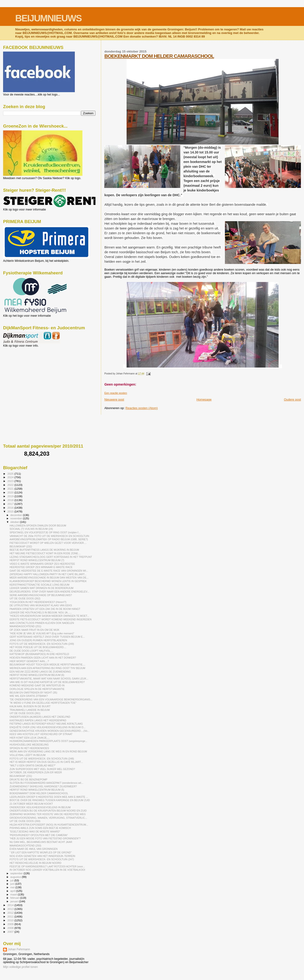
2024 (11, 477)
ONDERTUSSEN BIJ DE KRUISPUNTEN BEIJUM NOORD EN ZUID (48, 811)
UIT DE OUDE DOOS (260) (25, 821)
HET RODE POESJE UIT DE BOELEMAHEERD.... (38, 647)
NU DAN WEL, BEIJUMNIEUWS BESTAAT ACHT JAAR (41, 842)
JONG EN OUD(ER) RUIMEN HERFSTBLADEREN (38, 640)
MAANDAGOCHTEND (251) (25, 626)
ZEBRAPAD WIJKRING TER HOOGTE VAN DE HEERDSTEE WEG (48, 814)
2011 (11, 916)
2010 (11, 920)
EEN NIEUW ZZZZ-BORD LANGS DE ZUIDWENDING (40, 672)
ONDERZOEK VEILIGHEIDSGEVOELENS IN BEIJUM (40, 807)
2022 (11, 485)
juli (12, 880)
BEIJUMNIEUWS (48, 18)
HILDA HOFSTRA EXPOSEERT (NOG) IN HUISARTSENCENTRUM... (49, 825)
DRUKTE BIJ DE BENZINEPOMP (28, 779)
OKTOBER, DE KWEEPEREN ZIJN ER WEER (36, 772)
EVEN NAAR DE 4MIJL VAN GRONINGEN (33, 849)
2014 (11, 905)
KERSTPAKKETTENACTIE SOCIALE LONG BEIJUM (39, 585)
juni (13, 884)
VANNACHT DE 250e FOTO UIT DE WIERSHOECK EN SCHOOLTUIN (49, 536)
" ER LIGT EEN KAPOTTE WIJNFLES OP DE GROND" (41, 852)
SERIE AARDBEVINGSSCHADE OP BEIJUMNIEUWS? (41, 595)
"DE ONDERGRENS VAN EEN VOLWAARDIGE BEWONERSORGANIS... (51, 699)
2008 (11, 928)
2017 (11, 504)
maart (14, 894)
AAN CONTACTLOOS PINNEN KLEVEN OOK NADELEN (42, 623)
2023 (11, 481)
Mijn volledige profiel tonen (20, 967)
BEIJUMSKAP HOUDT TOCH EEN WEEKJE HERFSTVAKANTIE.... (47, 664)
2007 (11, 932)
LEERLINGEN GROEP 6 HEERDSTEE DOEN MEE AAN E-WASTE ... (49, 797)
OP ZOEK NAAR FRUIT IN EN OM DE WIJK (34, 630)
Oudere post (292, 399)
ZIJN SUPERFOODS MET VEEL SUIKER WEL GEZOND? (42, 769)
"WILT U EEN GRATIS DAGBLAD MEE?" (33, 765)
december (17, 515)
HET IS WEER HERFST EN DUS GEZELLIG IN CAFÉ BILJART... (46, 762)
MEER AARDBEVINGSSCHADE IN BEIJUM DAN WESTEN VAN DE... (49, 578)
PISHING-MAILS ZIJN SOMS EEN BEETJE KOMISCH (40, 828)
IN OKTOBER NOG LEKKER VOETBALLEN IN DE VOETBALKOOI (47, 870)
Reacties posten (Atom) (142, 408)
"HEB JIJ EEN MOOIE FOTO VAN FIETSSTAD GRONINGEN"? (45, 838)
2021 (11, 489)
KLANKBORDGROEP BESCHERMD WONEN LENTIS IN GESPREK (48, 581)
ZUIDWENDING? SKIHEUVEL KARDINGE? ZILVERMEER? (43, 786)
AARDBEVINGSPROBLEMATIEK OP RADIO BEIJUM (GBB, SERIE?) (49, 539)
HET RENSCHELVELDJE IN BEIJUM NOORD (35, 863)
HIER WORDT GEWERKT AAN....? (29, 661)
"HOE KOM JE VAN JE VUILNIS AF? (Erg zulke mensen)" (42, 633)
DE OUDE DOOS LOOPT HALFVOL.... (31, 651)
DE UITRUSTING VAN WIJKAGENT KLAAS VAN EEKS (41, 605)
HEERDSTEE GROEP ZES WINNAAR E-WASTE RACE (41, 567)
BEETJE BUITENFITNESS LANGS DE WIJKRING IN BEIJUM (44, 550)
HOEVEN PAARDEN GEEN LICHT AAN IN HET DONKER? (43, 658)
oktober (15, 522)
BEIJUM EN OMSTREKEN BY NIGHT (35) (33, 693)
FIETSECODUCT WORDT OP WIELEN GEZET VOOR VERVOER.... (48, 543)
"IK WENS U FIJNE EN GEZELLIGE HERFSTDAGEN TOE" (43, 703)
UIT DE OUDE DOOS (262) (25, 598)
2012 (11, 913)
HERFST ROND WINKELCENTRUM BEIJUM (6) (37, 675)
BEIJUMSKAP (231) (21, 776)
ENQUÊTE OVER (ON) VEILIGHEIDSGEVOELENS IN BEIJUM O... (47, 727)
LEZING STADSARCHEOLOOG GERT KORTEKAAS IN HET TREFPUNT (51, 557)
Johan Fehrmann (19, 949)
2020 (11, 492)
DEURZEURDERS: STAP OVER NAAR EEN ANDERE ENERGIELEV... (49, 592)
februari (15, 898)
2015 (11, 511)
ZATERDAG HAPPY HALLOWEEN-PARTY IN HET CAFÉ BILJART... (48, 574)
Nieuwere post (114, 399)
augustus (16, 877)
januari (15, 901)
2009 (11, 924)
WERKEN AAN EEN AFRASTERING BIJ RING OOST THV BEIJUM (47, 668)
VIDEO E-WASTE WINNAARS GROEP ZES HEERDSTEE (42, 564)
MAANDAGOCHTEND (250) (25, 846)
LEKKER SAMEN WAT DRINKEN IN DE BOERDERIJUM (41, 588)
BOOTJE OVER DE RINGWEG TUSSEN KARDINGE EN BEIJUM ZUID (50, 800)
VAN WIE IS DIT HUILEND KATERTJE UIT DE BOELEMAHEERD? (47, 682)
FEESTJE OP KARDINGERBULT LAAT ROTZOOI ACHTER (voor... (47, 866)
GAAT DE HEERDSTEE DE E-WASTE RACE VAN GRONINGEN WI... (49, 571)
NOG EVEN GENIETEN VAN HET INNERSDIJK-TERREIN (42, 856)
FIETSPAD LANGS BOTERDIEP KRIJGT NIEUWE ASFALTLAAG (46, 724)
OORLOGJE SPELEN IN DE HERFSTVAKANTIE (37, 689)
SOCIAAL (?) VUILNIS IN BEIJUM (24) (31, 529)
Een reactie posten (116, 393)
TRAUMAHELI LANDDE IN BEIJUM (30, 710)
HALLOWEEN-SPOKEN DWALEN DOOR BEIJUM (38, 526)
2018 (11, 500)
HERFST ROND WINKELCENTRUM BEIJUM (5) (37, 790)
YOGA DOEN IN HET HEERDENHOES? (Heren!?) (38, 602)
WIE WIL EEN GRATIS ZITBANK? (29, 696)
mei (13, 887)
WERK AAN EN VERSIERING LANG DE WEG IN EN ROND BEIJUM (48, 751)
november (17, 518)
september (17, 873)
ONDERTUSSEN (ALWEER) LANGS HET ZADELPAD (40, 717)
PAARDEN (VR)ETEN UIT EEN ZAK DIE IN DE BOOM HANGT (45, 609)
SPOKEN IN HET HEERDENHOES (29, 748)
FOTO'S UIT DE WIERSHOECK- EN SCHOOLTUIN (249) (42, 644)
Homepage (204, 399)
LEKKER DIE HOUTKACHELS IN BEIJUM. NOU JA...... (41, 612)
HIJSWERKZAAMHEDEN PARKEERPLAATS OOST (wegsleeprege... (48, 741)
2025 (11, 474)
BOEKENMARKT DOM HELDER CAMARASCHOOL (159, 56)
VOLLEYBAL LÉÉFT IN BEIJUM (28, 755)
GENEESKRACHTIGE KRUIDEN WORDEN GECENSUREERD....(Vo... (49, 731)
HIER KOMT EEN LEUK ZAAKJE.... (30, 738)
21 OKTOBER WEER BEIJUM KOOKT (31, 804)
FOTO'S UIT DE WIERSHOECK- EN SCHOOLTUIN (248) (42, 759)
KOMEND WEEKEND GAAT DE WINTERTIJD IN (37, 685)
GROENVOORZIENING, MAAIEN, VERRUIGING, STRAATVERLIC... (48, 818)
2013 (11, 909)
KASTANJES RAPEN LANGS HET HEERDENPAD (38, 720)
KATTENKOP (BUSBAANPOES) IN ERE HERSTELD (39, 654)
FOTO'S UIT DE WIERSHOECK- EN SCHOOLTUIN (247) (42, 859)
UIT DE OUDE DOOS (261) (25, 713)
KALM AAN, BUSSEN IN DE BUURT (30, 706)
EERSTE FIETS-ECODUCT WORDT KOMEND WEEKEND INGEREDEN (50, 619)
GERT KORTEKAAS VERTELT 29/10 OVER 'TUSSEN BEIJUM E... (47, 637)
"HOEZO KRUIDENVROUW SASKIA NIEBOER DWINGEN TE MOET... (49, 616)
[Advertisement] (24, 373)
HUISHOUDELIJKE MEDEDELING (29, 745)
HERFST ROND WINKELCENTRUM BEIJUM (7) (37, 560)
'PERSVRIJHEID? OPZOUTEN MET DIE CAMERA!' (39, 835)
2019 (11, 496)
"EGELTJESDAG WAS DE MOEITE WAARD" (35, 832)
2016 (11, 508)
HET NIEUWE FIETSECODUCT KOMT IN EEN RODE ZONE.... (45, 553)
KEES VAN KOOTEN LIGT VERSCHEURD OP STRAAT (41, 734)
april (13, 891)
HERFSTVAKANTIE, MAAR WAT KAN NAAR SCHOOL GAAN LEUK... (49, 679)
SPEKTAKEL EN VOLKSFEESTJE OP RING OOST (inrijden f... (45, 532)
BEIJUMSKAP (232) (21, 546)
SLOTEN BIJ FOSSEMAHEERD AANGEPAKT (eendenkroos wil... (46, 783)
